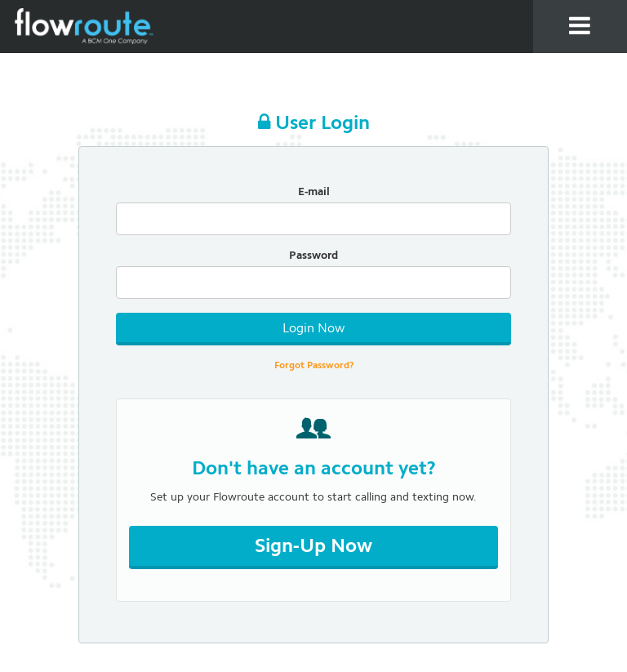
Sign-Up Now (313, 547)
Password (313, 256)
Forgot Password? (314, 366)
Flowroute (86, 26)
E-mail (314, 192)
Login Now (313, 329)
